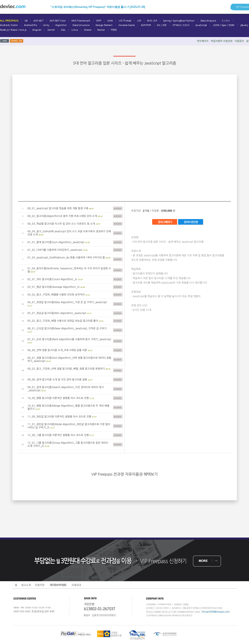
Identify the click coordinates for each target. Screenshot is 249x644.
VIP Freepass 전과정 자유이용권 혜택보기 (124, 474)
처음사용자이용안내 (222, 41)
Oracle (88, 30)
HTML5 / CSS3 (181, 25)
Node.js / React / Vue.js (13, 30)
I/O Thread (125, 21)
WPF (99, 21)
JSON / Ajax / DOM (224, 25)
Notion (101, 30)
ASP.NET (39, 21)
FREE (114, 30)
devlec (13, 6)
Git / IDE (162, 25)
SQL (63, 30)
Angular (37, 30)
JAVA (110, 21)
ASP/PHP (146, 25)
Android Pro (31, 25)
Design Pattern (104, 25)
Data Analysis (208, 21)
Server (51, 30)
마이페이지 (203, 41)
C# (26, 21)
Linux (75, 30)
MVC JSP (152, 21)
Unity (46, 25)
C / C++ (226, 21)
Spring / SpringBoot (174, 21)
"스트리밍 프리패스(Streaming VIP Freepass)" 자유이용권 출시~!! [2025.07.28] (98, 7)
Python (190, 21)
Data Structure (81, 25)
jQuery (244, 25)
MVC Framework (81, 21)
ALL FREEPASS (9, 21)
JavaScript (201, 25)
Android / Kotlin (9, 25)
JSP (139, 21)
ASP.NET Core (58, 21)
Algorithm (61, 25)
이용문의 (239, 41)
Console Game (127, 25)
